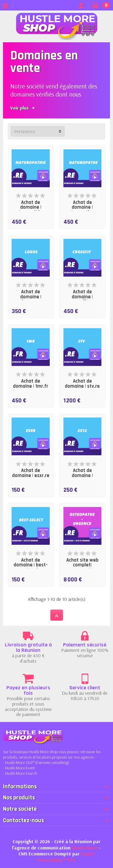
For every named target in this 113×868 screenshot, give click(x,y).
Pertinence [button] (25, 131)
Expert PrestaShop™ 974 (66, 857)
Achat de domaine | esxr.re (31, 473)
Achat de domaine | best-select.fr (31, 565)
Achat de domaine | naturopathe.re (82, 207)
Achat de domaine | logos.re (31, 297)
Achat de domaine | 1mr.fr (31, 384)
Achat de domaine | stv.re (82, 384)
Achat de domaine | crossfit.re (82, 297)
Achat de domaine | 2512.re (82, 476)
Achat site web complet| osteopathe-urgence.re (82, 568)
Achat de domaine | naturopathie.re (31, 207)
